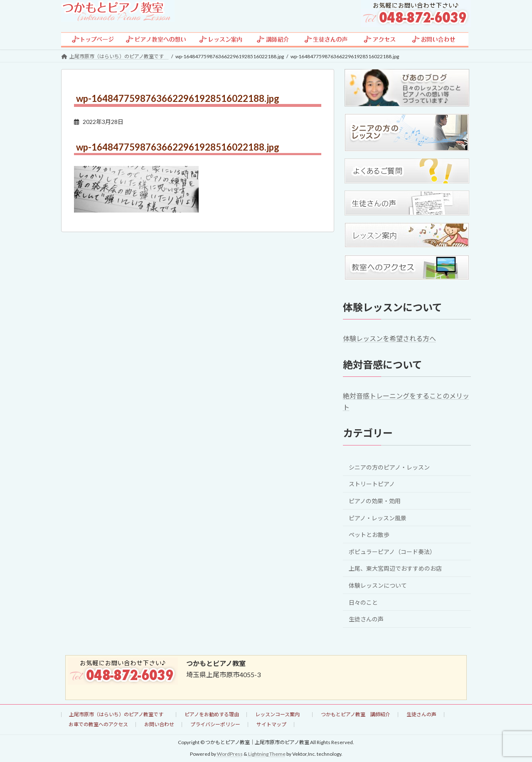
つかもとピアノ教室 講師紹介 (356, 714)
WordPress (230, 754)
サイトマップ (271, 724)
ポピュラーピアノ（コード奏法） (392, 551)
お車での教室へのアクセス (98, 724)
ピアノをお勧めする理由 (212, 714)
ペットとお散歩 (369, 535)
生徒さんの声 (366, 619)
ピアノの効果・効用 (375, 501)
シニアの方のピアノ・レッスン (389, 467)
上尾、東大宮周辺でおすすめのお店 (395, 568)
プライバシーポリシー (215, 724)
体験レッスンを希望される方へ (389, 338)
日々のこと (363, 602)
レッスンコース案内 (280, 714)
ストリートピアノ (372, 484)
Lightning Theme (267, 754)
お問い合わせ (159, 724)
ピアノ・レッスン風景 (378, 518)
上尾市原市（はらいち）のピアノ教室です (119, 714)
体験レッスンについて (378, 585)
